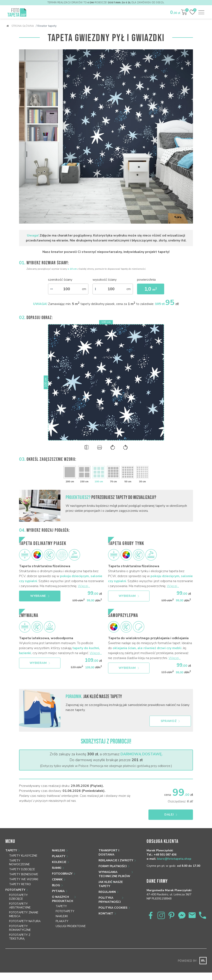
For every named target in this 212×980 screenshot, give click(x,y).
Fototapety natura (25, 921)
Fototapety (15, 890)
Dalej (173, 815)
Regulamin (107, 892)
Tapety (11, 850)
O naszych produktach (63, 899)
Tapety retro (20, 884)
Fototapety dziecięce (18, 897)
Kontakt (106, 914)
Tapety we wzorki (24, 879)
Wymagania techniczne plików (114, 874)
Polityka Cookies (113, 908)
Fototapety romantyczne (20, 928)
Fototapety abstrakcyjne (20, 906)
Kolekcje (59, 862)
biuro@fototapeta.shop (174, 859)
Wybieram (129, 596)
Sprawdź (170, 721)
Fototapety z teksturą (20, 937)
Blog (56, 885)
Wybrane (40, 596)
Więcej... (84, 586)
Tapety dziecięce (22, 869)
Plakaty (59, 856)
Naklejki (58, 850)
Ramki (57, 868)
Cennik (57, 879)
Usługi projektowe (71, 926)
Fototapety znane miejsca (24, 914)
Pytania (58, 891)
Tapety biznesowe (24, 874)
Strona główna (20, 26)
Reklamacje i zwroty (116, 860)
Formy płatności (113, 866)
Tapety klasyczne (23, 856)
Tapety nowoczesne (19, 862)
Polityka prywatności (110, 900)
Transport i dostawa (109, 853)
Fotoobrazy (62, 874)
